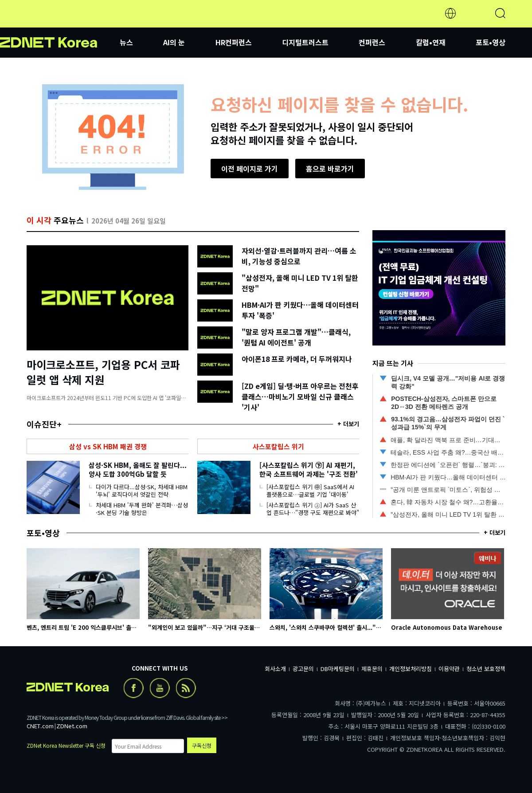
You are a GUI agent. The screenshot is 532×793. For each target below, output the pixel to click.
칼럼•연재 (431, 42)
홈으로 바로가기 (330, 169)
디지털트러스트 (305, 42)
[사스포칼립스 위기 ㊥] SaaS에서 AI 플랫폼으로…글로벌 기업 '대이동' (310, 491)
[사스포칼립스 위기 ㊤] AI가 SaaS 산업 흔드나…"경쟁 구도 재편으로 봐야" (313, 509)
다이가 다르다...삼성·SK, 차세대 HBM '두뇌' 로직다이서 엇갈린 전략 (142, 491)
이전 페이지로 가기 (250, 169)
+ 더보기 (348, 424)
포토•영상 (491, 42)
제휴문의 (372, 669)
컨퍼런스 (372, 42)
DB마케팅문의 (338, 669)
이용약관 (449, 669)
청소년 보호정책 (486, 669)
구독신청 (202, 745)
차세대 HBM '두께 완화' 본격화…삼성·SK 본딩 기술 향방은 (142, 509)
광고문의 (303, 669)
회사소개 (275, 669)
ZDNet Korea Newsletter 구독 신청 (66, 745)
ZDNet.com (72, 726)
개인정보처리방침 (411, 669)
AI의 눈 (174, 42)
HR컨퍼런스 (234, 42)
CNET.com (40, 726)
